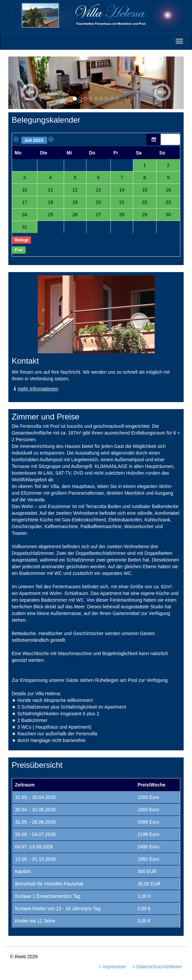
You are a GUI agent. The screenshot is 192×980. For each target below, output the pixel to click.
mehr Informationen (35, 389)
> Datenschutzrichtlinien (157, 967)
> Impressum (112, 967)
